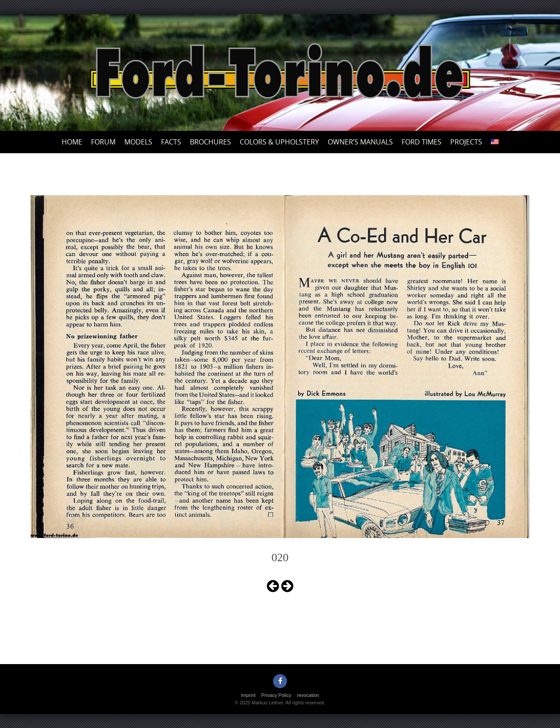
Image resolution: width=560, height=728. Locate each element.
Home (72, 142)
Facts (171, 142)
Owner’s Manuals (360, 142)
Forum (103, 142)
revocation (308, 695)
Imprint (248, 695)
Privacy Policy (276, 695)
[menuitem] (495, 142)
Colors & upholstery (279, 142)
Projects (466, 142)
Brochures (210, 142)
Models (138, 142)
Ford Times (422, 142)
